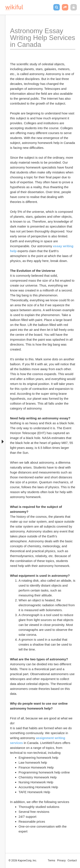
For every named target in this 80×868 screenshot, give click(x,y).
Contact (72, 861)
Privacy (61, 861)
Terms (52, 861)
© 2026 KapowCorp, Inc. (23, 861)
